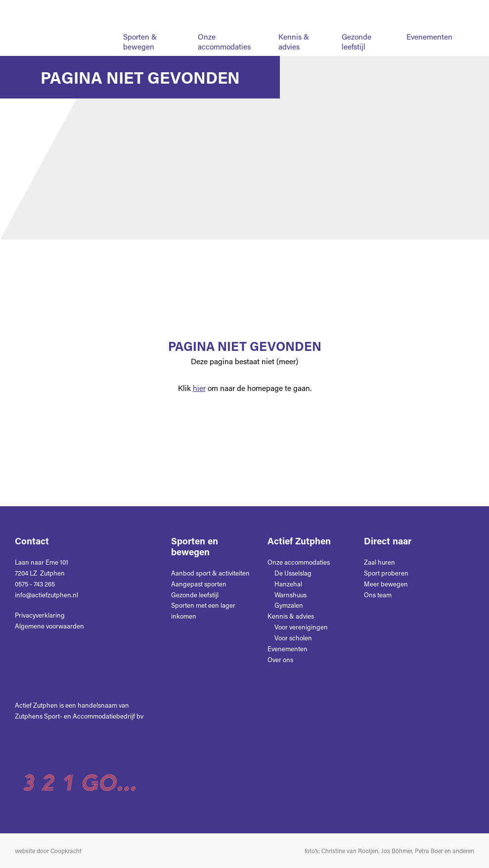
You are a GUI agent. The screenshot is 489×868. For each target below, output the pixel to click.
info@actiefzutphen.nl (46, 595)
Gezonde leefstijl (356, 42)
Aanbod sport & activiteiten (210, 573)
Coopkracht (66, 851)
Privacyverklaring (40, 615)
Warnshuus (290, 595)
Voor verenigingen (301, 627)
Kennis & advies (294, 42)
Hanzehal (288, 584)
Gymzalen (289, 605)
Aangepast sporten (199, 584)
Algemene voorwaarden (49, 626)
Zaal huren (379, 562)
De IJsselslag (293, 573)
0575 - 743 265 (35, 584)
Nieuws (275, 9)
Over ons (227, 9)
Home (182, 9)
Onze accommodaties (224, 42)
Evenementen (429, 37)
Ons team (378, 595)
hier (199, 388)
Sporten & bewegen (140, 42)
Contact (322, 9)
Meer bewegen (386, 584)
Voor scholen (293, 638)
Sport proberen (386, 573)
